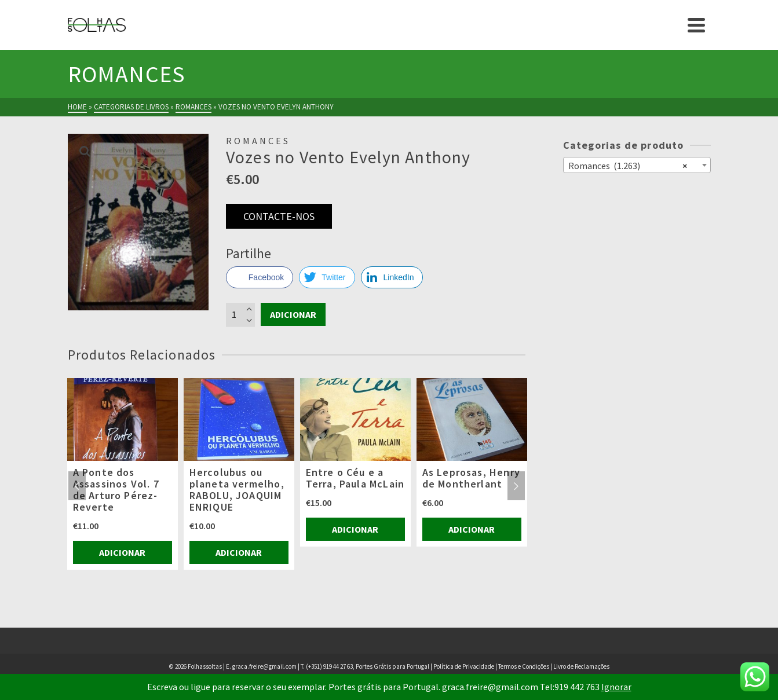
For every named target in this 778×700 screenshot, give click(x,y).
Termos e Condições (524, 666)
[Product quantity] (240, 314)
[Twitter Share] (327, 277)
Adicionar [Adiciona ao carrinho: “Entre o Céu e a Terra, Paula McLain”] (355, 529)
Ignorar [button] (616, 687)
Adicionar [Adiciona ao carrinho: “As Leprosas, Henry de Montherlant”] (472, 529)
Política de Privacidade (464, 666)
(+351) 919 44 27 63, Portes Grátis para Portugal (368, 666)
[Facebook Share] (260, 277)
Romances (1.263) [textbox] (628, 165)
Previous (77, 486)
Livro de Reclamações (581, 666)
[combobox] (637, 165)
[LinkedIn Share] (392, 277)
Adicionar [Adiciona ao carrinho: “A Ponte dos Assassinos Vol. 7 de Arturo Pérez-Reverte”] (122, 552)
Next (516, 486)
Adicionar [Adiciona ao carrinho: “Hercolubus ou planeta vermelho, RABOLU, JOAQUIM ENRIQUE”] (239, 552)
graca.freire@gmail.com (264, 666)
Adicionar (293, 314)
